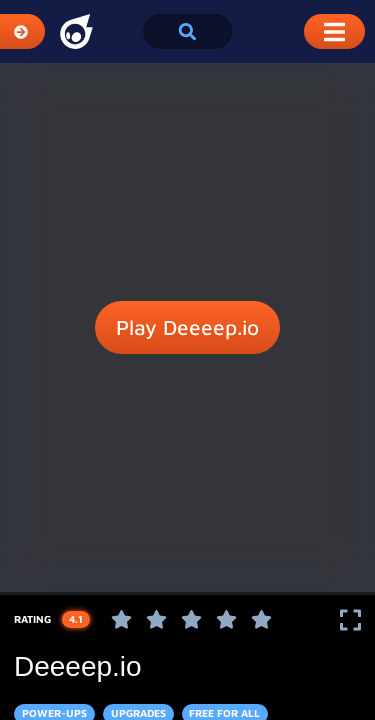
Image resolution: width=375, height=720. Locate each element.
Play (187, 328)
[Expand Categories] (22, 31)
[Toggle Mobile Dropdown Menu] (334, 31)
